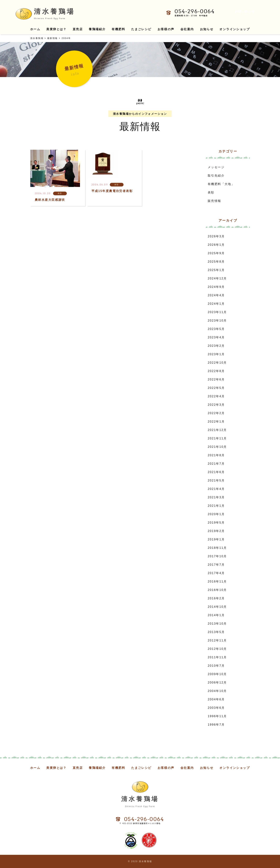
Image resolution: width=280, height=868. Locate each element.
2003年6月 (216, 708)
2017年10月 (217, 556)
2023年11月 (217, 312)
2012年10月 (217, 649)
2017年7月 (216, 565)
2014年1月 (216, 615)
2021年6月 (216, 472)
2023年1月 (216, 354)
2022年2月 (216, 413)
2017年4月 (216, 573)
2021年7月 (216, 464)
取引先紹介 (216, 176)
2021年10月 (217, 447)
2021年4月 (216, 489)
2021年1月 (216, 506)
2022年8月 (216, 371)
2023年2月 (216, 346)
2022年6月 (216, 379)
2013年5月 (216, 632)
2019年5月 (216, 523)
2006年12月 (217, 683)
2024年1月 (216, 304)
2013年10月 (217, 624)
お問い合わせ (245, 11)
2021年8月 (216, 455)
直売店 (78, 29)
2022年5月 (216, 388)
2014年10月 (217, 607)
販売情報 (214, 201)
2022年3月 (216, 405)
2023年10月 (217, 321)
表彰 (211, 192)
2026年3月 (216, 236)
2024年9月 (216, 287)
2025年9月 (216, 253)
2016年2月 (216, 598)
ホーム (35, 29)
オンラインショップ (235, 29)
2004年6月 (216, 699)
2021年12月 (217, 430)
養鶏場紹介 (97, 29)
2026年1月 (216, 245)
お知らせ (207, 29)
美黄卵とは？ (56, 29)
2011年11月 (217, 657)
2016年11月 (217, 582)
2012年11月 (217, 640)
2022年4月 (216, 396)
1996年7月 (216, 725)
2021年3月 (216, 497)
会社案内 (187, 29)
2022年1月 (216, 422)
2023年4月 (216, 337)
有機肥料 (118, 29)
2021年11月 (217, 438)
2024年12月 (217, 278)
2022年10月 (217, 363)
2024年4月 (216, 295)
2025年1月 (216, 270)
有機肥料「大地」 (221, 184)
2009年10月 (217, 674)
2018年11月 (217, 548)
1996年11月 (217, 716)
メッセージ (216, 167)
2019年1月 (216, 539)
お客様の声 (166, 29)
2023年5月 (216, 329)
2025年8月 (216, 262)
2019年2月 (216, 531)
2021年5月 (216, 480)
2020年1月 (216, 514)
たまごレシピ (141, 29)
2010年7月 (216, 666)
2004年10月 (217, 691)
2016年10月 (217, 590)
